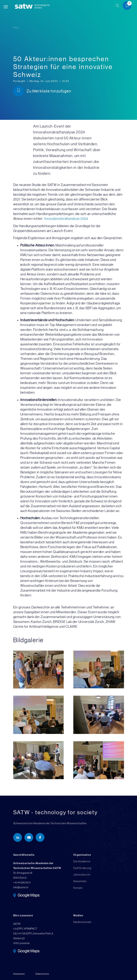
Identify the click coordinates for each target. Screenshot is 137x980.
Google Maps (29, 895)
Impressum (19, 974)
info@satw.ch (21, 887)
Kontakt (78, 888)
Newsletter (80, 881)
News (16, 28)
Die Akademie (82, 861)
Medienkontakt (82, 922)
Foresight (20, 81)
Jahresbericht (82, 875)
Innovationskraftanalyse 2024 (66, 219)
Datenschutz (42, 974)
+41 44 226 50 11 (22, 883)
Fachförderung (82, 868)
